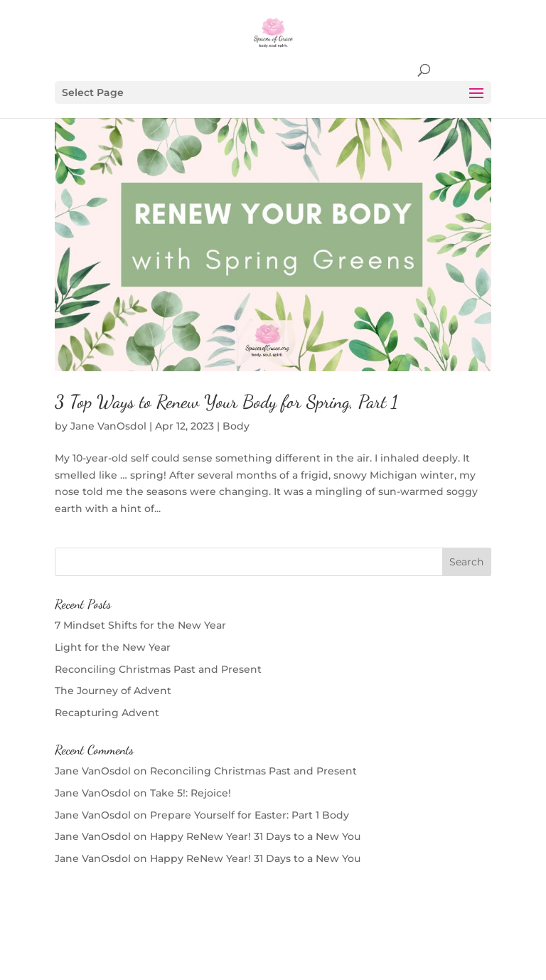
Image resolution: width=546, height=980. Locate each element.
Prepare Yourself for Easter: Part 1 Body (250, 815)
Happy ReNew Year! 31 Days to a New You (255, 836)
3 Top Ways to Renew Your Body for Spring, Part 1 (226, 401)
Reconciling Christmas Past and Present (158, 669)
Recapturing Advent (107, 713)
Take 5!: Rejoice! (191, 793)
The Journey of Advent (113, 691)
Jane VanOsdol (108, 426)
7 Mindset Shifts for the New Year (140, 625)
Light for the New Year (113, 647)
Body (236, 426)
